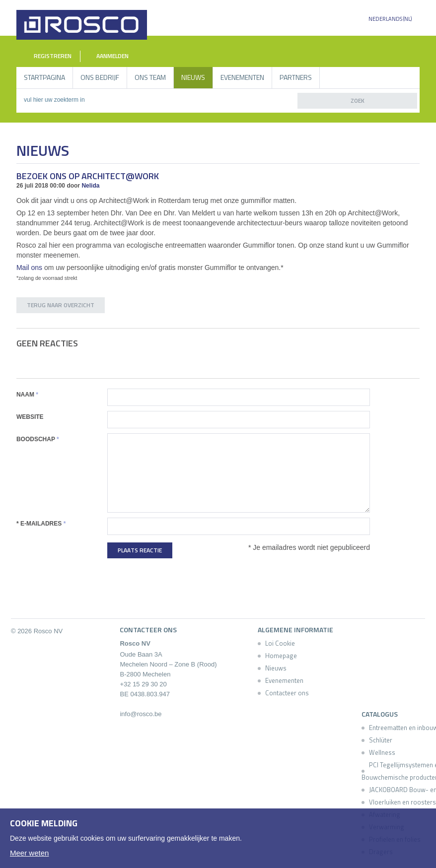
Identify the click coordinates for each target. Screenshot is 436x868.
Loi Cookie (280, 643)
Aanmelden (108, 56)
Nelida (90, 186)
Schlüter (381, 740)
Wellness (382, 752)
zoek (358, 100)
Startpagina (44, 77)
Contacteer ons (287, 693)
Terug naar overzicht (61, 305)
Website (30, 417)
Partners (296, 77)
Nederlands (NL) (390, 19)
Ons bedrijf (100, 77)
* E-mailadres (41, 524)
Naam (27, 395)
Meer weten (29, 853)
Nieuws (193, 77)
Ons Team (150, 77)
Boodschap (38, 439)
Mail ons (29, 267)
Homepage (281, 656)
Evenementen (242, 77)
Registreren (47, 56)
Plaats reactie (140, 550)
